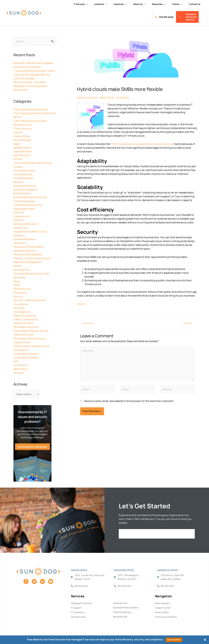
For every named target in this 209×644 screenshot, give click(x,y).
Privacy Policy (162, 612)
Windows (19, 372)
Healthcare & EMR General (29, 246)
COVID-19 (19, 212)
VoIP (16, 360)
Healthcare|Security (25, 250)
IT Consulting (78, 612)
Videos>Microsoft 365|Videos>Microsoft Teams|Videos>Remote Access (31, 326)
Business (19, 182)
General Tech (21, 227)
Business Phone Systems (126, 607)
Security (18, 296)
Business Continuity (25, 185)
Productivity (21, 292)
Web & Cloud (21, 368)
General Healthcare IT (26, 223)
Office (17, 284)
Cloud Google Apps (24, 201)
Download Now (174, 640)
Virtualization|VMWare (26, 356)
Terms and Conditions (166, 616)
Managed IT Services (81, 602)
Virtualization (21, 349)
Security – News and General (30, 299)
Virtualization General (26, 353)
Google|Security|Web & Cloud (30, 231)
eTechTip (19, 220)
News (17, 280)
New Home (20, 277)
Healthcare (20, 242)
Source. (81, 304)
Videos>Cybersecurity (26, 318)
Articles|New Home (24, 170)
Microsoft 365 (21, 269)
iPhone (18, 265)
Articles (18, 159)
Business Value (22, 193)
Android (18, 132)
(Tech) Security (23, 128)
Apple (17, 144)
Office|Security (22, 288)
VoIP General (21, 364)
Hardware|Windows (25, 239)
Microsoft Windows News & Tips (32, 273)
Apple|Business (22, 147)
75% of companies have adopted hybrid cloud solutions (142, 144)
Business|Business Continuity (31, 197)
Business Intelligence (26, 189)
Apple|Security (22, 155)
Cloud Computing (122, 611)
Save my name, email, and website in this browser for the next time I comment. (129, 403)
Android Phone (22, 136)
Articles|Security (23, 174)
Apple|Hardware (23, 151)
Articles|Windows (24, 178)
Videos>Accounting (25, 315)
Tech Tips (19, 307)
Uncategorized (22, 311)
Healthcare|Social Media (28, 254)
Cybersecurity (22, 216)
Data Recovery (78, 616)
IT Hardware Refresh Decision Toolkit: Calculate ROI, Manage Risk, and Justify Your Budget (34, 75)
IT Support (76, 607)
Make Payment (163, 602)
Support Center (163, 607)
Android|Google (22, 140)
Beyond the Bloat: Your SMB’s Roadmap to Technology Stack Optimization (31, 86)
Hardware (19, 235)
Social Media (21, 303)
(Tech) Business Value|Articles (31, 109)
